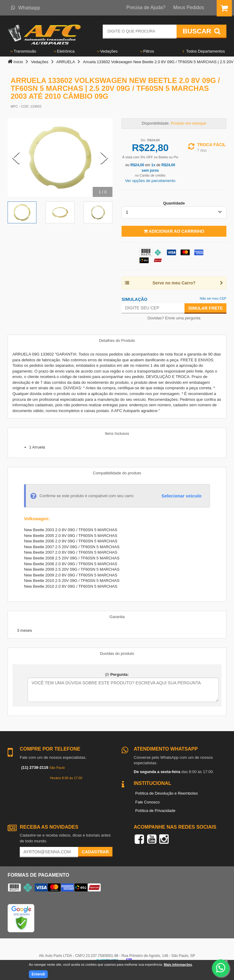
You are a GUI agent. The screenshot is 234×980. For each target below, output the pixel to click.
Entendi (38, 974)
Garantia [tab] (117, 617)
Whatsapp (26, 8)
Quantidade (174, 203)
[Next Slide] (104, 158)
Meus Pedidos (189, 7)
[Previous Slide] (16, 158)
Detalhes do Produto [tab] (117, 340)
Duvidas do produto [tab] (117, 653)
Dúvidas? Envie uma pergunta (174, 318)
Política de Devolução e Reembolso (167, 793)
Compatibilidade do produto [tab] (117, 473)
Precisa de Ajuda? (146, 7)
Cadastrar (95, 852)
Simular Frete (205, 308)
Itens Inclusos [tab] (117, 433)
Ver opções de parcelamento (150, 181)
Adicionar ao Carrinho (174, 231)
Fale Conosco (147, 802)
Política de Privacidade (155, 811)
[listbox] (174, 212)
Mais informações (178, 965)
